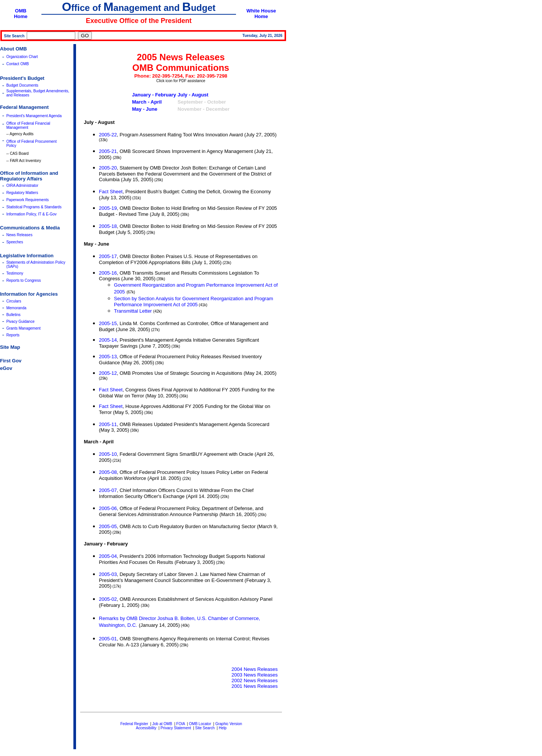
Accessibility (146, 728)
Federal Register (134, 724)
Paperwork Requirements (28, 200)
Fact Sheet (111, 192)
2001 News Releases (255, 686)
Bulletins (14, 315)
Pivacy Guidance (21, 321)
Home (21, 16)
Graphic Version (229, 724)
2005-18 (108, 226)
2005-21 (108, 151)
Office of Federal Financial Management (28, 125)
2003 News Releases (255, 675)
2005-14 (108, 340)
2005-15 (108, 323)
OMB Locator (200, 724)
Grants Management (24, 328)
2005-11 (108, 424)
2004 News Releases (255, 669)
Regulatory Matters (22, 193)
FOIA (180, 724)
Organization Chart (22, 57)
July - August (193, 95)
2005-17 (108, 256)
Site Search (205, 728)
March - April (147, 102)
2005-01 (108, 639)
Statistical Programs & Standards (34, 207)
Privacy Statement (176, 728)
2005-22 (108, 135)
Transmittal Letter (133, 311)
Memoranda (16, 308)
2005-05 (108, 526)
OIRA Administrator (22, 186)
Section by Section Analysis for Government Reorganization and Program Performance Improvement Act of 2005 (194, 302)
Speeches (15, 242)
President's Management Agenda (34, 116)
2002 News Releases (255, 680)
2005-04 (108, 556)
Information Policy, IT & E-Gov (32, 214)
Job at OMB (162, 724)
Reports (13, 335)
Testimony (15, 273)
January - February (154, 95)
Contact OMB (18, 64)
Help (223, 728)
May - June (145, 109)
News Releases (19, 235)
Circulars (14, 301)
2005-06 (108, 508)
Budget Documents (22, 85)
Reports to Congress (24, 280)
